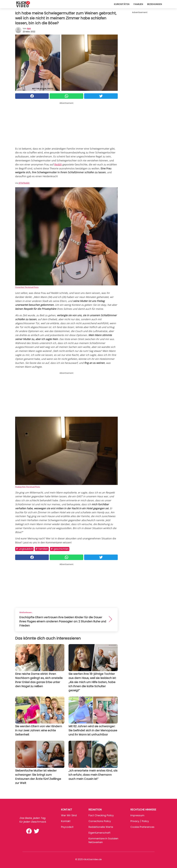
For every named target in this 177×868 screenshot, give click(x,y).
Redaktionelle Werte (101, 827)
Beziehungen (154, 4)
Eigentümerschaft (99, 833)
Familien (138, 4)
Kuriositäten (122, 4)
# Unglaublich (24, 549)
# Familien (42, 549)
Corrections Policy (100, 821)
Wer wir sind (69, 815)
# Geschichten (60, 549)
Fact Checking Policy (101, 815)
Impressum (137, 815)
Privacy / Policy (140, 821)
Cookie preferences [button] (142, 827)
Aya (29, 28)
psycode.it (67, 827)
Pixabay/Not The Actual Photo (28, 487)
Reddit (58, 164)
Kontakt (66, 821)
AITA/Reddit (24, 183)
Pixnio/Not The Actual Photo (27, 287)
